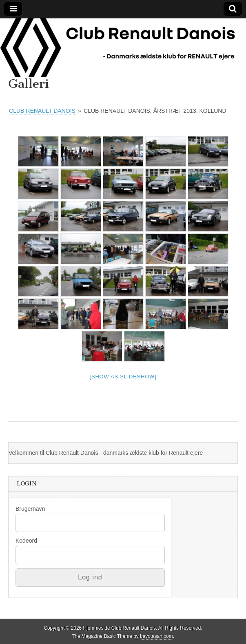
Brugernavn (30, 509)
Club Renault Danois (42, 111)
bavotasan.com (156, 636)
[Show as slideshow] (123, 377)
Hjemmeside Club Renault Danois (119, 628)
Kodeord (26, 541)
